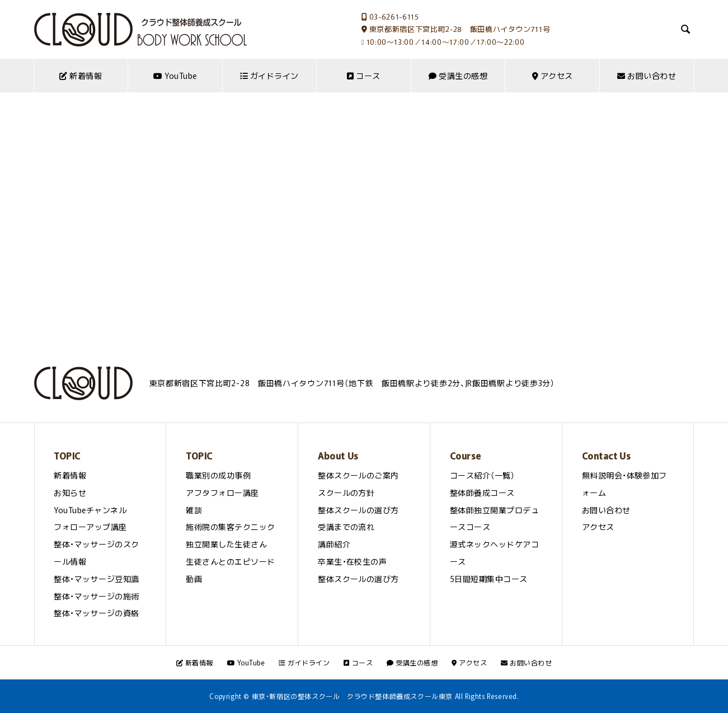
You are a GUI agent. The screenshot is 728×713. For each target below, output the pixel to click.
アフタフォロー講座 (222, 492)
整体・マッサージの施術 (96, 596)
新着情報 (81, 76)
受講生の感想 (458, 76)
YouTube (175, 76)
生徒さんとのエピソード (230, 561)
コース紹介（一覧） (482, 475)
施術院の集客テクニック (230, 527)
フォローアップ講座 (90, 527)
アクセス (553, 76)
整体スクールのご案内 (358, 475)
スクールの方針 (346, 492)
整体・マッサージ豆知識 (96, 579)
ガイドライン (269, 76)
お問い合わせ (647, 76)
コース (363, 76)
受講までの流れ (346, 527)
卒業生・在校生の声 (352, 561)
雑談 (194, 510)
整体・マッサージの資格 (96, 613)
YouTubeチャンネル (90, 510)
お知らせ (70, 492)
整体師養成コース (482, 492)
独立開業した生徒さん (226, 544)
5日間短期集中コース (489, 579)
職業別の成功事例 (218, 475)
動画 (194, 579)
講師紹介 (334, 544)
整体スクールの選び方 (358, 510)
